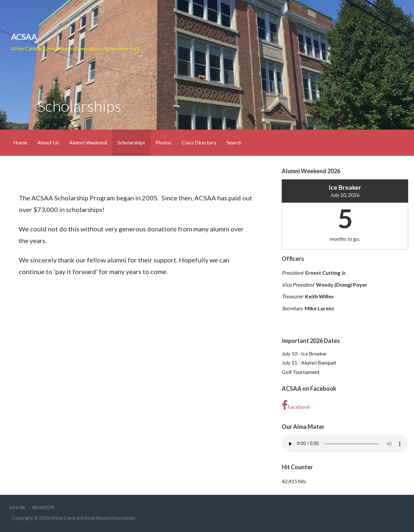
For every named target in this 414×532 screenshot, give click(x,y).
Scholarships (131, 142)
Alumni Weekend (88, 142)
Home (20, 142)
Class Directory (199, 142)
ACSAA (24, 37)
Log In (17, 507)
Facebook (296, 405)
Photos (163, 142)
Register (43, 507)
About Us (48, 142)
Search (234, 142)
